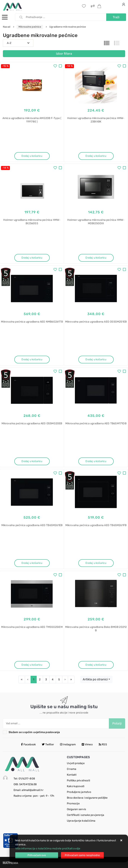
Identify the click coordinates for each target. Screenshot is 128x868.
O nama (72, 769)
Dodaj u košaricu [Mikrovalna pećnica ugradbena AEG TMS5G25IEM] (32, 665)
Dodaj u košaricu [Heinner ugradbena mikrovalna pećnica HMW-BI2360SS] (32, 258)
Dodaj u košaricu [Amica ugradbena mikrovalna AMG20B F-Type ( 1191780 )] (32, 156)
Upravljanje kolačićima (81, 821)
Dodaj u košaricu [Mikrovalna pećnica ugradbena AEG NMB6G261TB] (32, 359)
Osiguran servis (76, 809)
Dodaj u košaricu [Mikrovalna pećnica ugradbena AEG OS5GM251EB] (96, 359)
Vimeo (87, 744)
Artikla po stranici (95, 679)
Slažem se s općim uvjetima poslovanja (34, 732)
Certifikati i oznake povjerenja (85, 815)
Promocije (73, 804)
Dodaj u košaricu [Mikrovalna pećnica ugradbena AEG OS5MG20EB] (32, 461)
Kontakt (72, 775)
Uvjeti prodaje (76, 763)
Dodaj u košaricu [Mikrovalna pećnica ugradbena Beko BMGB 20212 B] (96, 665)
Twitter (48, 744)
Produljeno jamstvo (79, 792)
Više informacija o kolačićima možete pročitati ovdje (48, 849)
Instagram (68, 744)
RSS (103, 744)
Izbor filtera (64, 54)
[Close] (37, 855)
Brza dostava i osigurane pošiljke (87, 798)
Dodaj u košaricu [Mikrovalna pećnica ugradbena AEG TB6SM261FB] (96, 563)
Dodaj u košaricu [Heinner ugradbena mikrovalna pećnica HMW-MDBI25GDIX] (96, 258)
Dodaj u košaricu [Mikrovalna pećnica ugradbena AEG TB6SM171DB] (96, 461)
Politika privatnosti (78, 781)
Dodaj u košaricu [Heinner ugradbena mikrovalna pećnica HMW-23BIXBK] (96, 156)
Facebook (28, 744)
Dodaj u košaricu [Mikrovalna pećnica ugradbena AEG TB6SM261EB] (32, 563)
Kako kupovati (76, 786)
